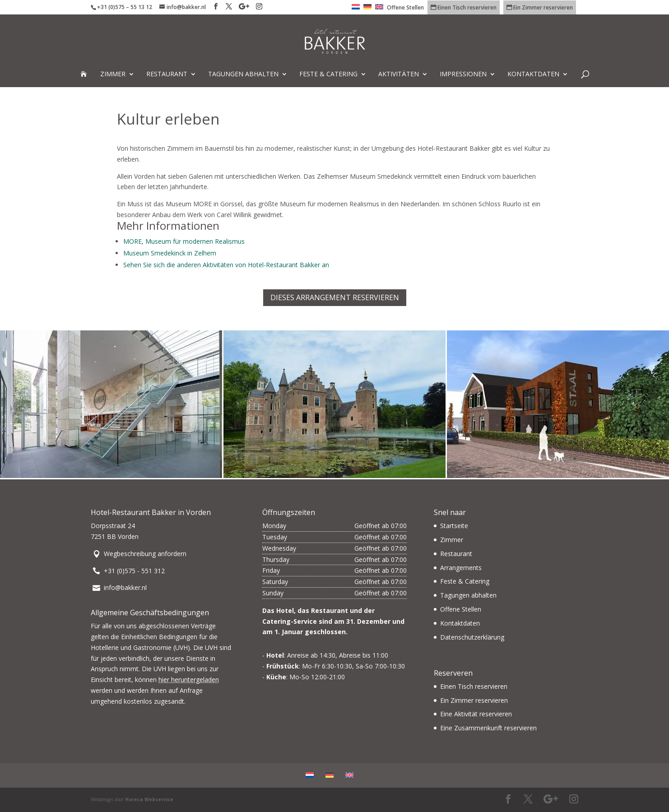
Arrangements (461, 568)
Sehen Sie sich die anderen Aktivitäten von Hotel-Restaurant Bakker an (226, 265)
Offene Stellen (405, 8)
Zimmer (113, 74)
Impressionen (463, 74)
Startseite (454, 526)
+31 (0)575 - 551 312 (134, 571)
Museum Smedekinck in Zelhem (170, 253)
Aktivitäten (399, 74)
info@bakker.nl (125, 587)
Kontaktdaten (533, 74)
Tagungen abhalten (243, 74)
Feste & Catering (328, 74)
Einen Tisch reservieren (474, 686)
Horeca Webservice (149, 799)
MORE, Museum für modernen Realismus (184, 241)
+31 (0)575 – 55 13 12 (125, 7)
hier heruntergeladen (189, 680)
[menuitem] (356, 9)
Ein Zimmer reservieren (474, 700)
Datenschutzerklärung (472, 637)
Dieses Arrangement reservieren (335, 297)
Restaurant (167, 74)
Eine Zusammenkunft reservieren (488, 728)
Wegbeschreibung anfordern (145, 554)
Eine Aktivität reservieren (476, 714)
